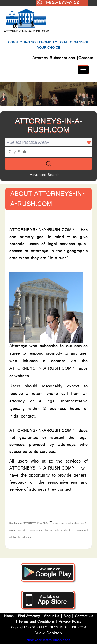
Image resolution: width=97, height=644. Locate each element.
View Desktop (49, 634)
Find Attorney (28, 617)
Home (10, 617)
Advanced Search (45, 175)
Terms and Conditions (36, 622)
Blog (67, 617)
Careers (86, 58)
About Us (52, 617)
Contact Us (84, 617)
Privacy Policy (70, 622)
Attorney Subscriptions (54, 58)
